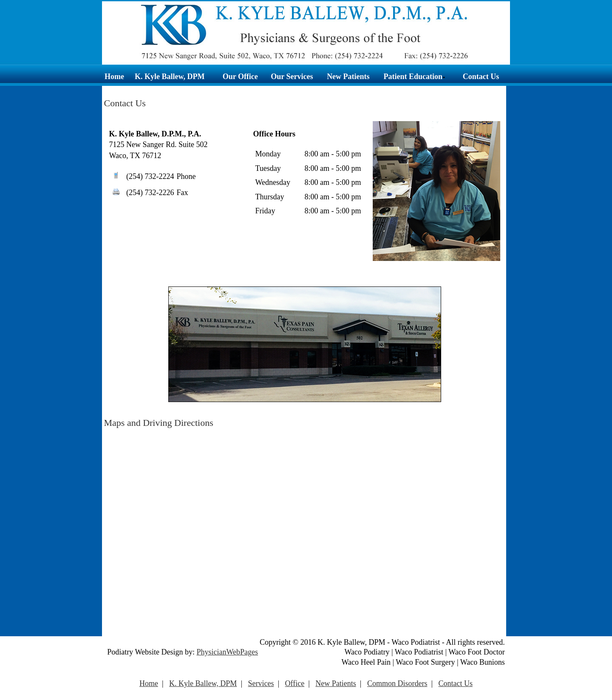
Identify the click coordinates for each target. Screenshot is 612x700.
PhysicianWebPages (228, 652)
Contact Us (481, 77)
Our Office (240, 77)
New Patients (348, 77)
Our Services (292, 77)
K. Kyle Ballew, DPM (170, 77)
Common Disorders (397, 683)
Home (114, 77)
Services (261, 683)
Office (295, 683)
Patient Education (415, 77)
